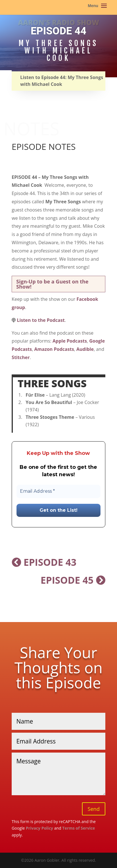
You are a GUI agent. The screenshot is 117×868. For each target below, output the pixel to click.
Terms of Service (79, 828)
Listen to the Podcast (41, 320)
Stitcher (21, 357)
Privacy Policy (40, 828)
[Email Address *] (58, 491)
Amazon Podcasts (54, 349)
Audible (85, 349)
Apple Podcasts (70, 341)
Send (94, 809)
